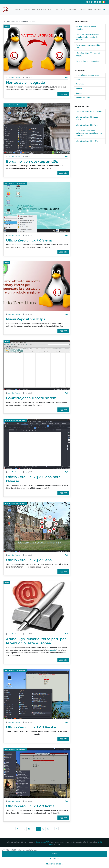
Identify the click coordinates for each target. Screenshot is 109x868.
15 (43, 829)
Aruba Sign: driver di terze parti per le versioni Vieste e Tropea (36, 641)
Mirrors (51, 9)
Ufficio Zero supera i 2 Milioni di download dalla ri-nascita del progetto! (88, 37)
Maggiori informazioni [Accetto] (55, 864)
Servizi (26, 9)
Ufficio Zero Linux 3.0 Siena (29, 240)
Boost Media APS (43, 842)
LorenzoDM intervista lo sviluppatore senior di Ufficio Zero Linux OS (89, 133)
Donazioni (82, 9)
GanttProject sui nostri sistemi (32, 398)
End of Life (80, 84)
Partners (79, 89)
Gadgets (97, 9)
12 (29, 829)
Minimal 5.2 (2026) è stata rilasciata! (86, 28)
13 (34, 829)
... (25, 829)
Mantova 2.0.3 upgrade (26, 82)
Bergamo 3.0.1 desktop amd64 (32, 161)
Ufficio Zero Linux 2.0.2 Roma (30, 806)
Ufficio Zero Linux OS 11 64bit (88, 141)
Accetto (54, 853)
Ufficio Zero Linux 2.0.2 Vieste (31, 727)
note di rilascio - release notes (15, 105)
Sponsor (79, 93)
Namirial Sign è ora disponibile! (88, 61)
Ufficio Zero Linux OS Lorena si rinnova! (88, 55)
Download (72, 9)
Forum (64, 9)
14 (38, 829)
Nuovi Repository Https (26, 319)
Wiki (57, 9)
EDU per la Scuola (39, 9)
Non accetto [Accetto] (54, 859)
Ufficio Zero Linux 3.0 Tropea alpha (89, 112)
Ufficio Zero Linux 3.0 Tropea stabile (87, 118)
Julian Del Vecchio (14, 78)
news (7, 26)
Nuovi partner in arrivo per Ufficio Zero (89, 47)
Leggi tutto (63, 94)
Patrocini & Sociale (83, 98)
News (90, 9)
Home (18, 9)
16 (48, 829)
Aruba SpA (53, 650)
